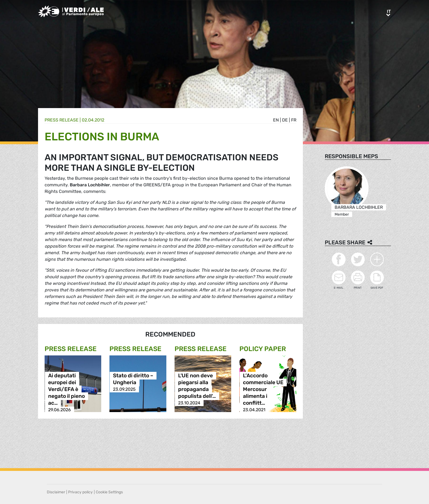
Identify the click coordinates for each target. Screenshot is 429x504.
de (285, 120)
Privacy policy (80, 492)
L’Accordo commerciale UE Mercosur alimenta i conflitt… (263, 389)
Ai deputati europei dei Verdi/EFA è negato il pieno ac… (66, 389)
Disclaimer (56, 492)
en (276, 120)
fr (294, 120)
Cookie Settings (109, 492)
